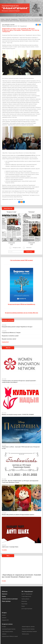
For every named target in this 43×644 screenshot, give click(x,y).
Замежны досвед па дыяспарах (10, 599)
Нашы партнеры (6, 601)
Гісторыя (4, 627)
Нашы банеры (24, 604)
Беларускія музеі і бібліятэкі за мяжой (10, 636)
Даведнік (4, 615)
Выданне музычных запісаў (9, 339)
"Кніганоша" (29, 248)
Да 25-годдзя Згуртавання (27, 609)
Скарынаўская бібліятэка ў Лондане (11, 333)
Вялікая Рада (24, 601)
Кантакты (5, 594)
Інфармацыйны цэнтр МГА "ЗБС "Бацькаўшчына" (17, 26)
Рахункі (23, 606)
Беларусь (4, 613)
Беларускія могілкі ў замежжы (28, 629)
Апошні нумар (11, 242)
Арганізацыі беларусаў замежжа (9, 629)
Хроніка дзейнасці (25, 599)
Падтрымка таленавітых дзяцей (10, 336)
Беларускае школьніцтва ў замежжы (29, 631)
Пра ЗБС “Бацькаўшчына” (27, 594)
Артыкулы (4, 618)
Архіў (12, 244)
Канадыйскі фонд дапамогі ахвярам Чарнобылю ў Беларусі (17, 327)
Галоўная (2, 19)
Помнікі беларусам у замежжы (28, 627)
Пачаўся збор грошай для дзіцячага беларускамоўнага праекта (18, 515)
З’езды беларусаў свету (26, 596)
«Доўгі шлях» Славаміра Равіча (10, 547)
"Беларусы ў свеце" (17, 248)
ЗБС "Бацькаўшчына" (27, 591)
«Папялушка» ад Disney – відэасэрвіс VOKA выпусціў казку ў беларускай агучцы (21, 448)
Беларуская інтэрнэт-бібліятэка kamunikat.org (21, 304)
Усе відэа (4, 581)
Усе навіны (4, 550)
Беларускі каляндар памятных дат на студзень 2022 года (21, 313)
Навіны (4, 596)
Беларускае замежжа (7, 624)
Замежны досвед (25, 634)
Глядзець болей (5, 342)
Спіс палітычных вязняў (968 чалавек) (21, 260)
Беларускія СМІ (5, 620)
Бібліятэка (5, 591)
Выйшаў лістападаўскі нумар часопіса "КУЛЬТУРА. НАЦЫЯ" (18, 415)
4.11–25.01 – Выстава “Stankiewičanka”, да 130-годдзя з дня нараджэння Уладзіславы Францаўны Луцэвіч (20, 482)
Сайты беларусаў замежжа (7, 631)
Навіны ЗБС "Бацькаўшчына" (12, 19)
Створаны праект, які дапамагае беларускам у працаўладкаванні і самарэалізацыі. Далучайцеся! (19, 381)
